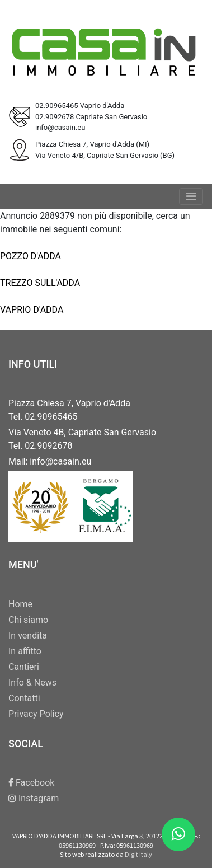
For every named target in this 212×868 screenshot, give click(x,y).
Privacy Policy (36, 714)
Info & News (32, 682)
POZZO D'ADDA (30, 256)
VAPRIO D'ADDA (32, 310)
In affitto (25, 651)
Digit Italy (138, 854)
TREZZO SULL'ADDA (40, 283)
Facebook (31, 783)
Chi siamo (28, 620)
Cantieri (24, 667)
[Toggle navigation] (191, 196)
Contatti (24, 698)
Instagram (34, 798)
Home (20, 604)
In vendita (28, 635)
